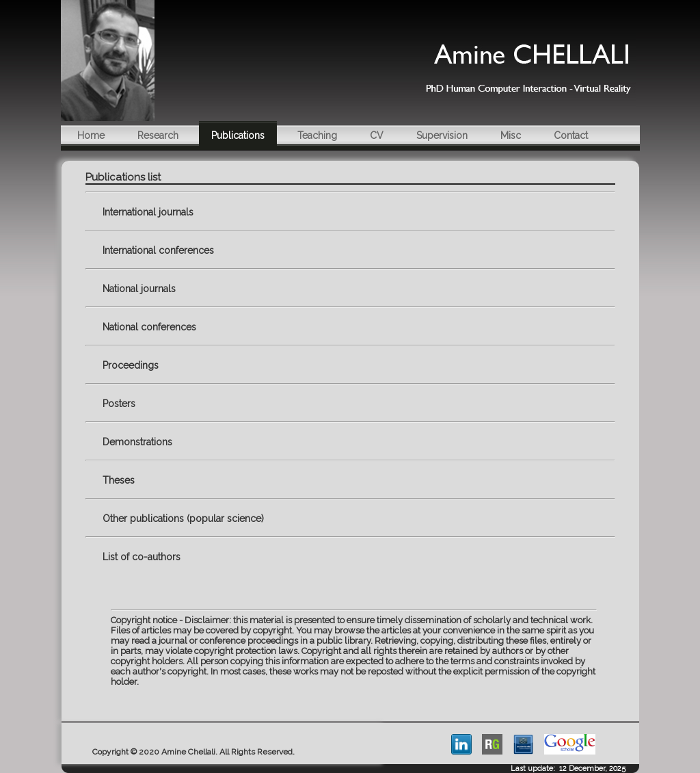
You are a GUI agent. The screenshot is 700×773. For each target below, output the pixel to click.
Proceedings (131, 365)
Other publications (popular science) (183, 519)
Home (91, 135)
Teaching (317, 135)
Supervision (442, 135)
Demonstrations (137, 442)
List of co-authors (142, 557)
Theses (119, 480)
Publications (238, 135)
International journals (148, 212)
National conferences (149, 327)
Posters (119, 404)
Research (158, 135)
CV (377, 135)
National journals (139, 289)
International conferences (158, 250)
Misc (511, 135)
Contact (571, 135)
